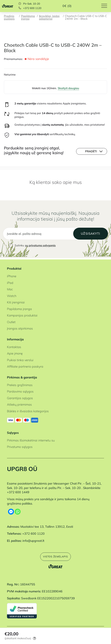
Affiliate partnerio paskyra (25, 365)
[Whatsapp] (18, 510)
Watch (12, 295)
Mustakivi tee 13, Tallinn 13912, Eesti (47, 526)
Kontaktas (14, 346)
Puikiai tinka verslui (20, 359)
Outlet (11, 321)
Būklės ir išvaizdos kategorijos (28, 410)
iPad (10, 282)
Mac (10, 288)
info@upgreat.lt (33, 539)
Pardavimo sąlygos (20, 390)
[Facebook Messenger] (11, 510)
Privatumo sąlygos (20, 446)
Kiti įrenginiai (16, 301)
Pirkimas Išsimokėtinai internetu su (31, 439)
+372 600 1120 (32, 8)
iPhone (12, 275)
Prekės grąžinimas (20, 384)
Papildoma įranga (28, 17)
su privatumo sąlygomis (40, 246)
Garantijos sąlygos (20, 397)
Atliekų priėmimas (19, 403)
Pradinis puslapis (9, 17)
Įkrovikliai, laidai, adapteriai (50, 17)
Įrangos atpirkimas (20, 327)
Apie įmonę (15, 352)
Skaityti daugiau (68, 88)
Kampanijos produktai (22, 314)
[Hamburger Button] (106, 6)
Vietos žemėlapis (55, 556)
